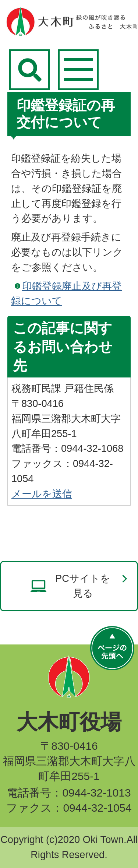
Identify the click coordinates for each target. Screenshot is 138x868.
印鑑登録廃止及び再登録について (66, 294)
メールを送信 (42, 494)
